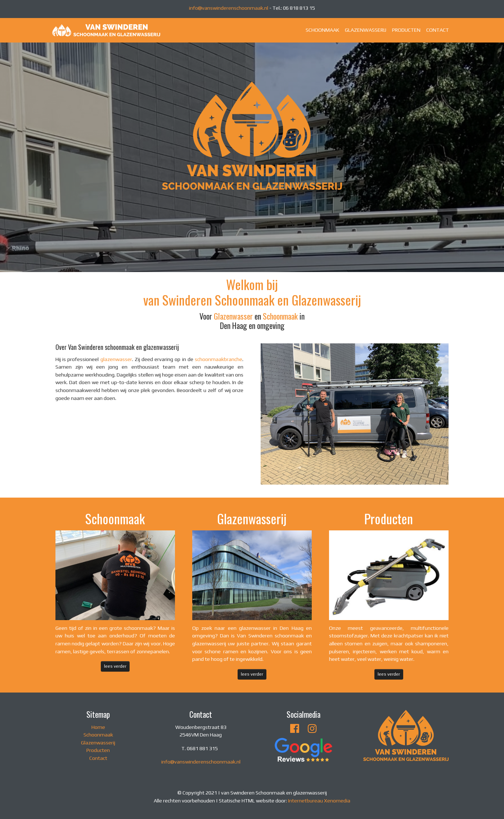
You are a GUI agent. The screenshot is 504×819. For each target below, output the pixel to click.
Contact (98, 758)
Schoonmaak (280, 316)
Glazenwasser (233, 316)
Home (98, 727)
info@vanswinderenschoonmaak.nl (229, 8)
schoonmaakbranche (219, 359)
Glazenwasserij (98, 743)
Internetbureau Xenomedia (319, 801)
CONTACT (438, 30)
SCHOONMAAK (322, 30)
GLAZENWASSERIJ (366, 30)
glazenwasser (116, 359)
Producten (98, 750)
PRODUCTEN (406, 30)
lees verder (115, 666)
